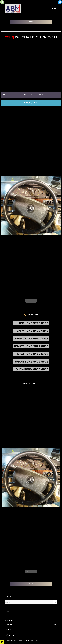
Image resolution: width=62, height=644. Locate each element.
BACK (31, 22)
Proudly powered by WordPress (28, 641)
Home (7, 611)
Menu (54, 9)
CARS (7, 616)
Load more (31, 301)
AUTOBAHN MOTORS (11, 641)
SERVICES (8, 625)
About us (8, 629)
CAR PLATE (9, 620)
